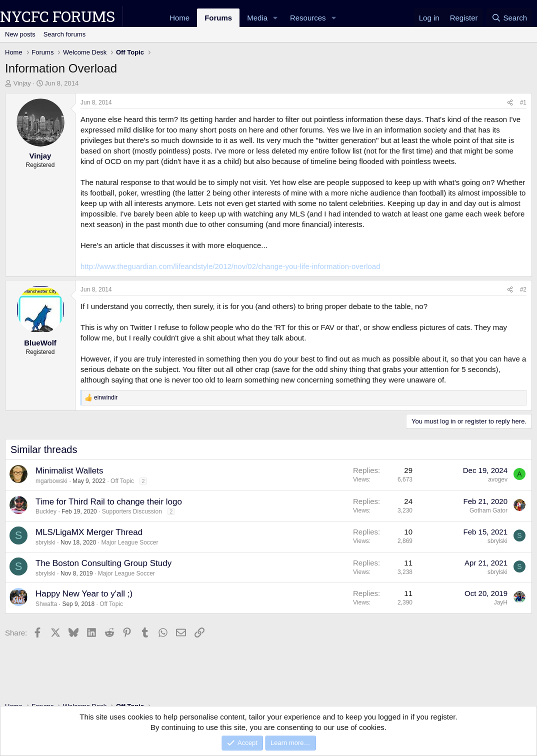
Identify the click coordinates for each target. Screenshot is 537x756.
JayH (501, 602)
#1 (523, 102)
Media (257, 18)
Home (179, 18)
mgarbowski (51, 481)
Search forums (65, 34)
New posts (20, 34)
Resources (308, 18)
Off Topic (122, 481)
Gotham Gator (488, 510)
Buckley (46, 511)
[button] (275, 18)
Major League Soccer (129, 542)
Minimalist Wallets (69, 471)
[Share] (510, 103)
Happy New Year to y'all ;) (84, 594)
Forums (218, 18)
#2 (523, 289)
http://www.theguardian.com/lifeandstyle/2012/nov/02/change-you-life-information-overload (230, 266)
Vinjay (22, 83)
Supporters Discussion (132, 511)
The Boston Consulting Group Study (103, 563)
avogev (498, 479)
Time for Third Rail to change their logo (109, 502)
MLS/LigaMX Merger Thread (89, 532)
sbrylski (45, 542)
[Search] (509, 18)
